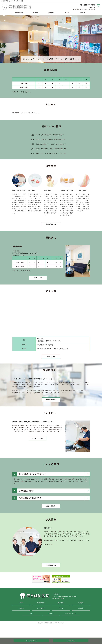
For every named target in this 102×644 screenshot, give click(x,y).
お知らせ (51, 624)
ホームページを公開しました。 (30, 113)
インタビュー (21, 619)
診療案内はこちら (51, 226)
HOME (21, 614)
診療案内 (51, 13)
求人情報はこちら (51, 576)
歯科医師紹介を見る (51, 406)
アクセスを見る (51, 362)
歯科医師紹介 (19, 13)
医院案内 (35, 13)
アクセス (83, 13)
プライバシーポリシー (71, 624)
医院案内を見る (38, 281)
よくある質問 (41, 619)
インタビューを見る (38, 447)
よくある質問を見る (51, 515)
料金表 (67, 13)
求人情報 (81, 619)
